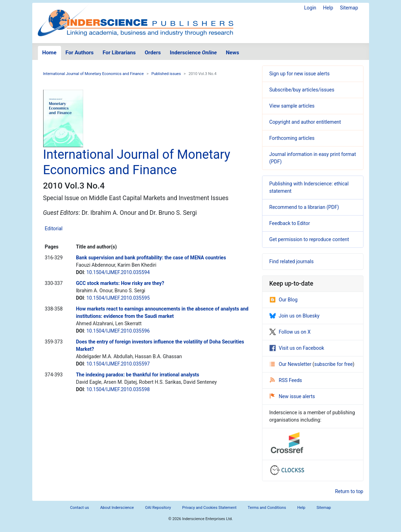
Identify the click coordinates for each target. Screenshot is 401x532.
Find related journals (292, 261)
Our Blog (284, 300)
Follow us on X (290, 332)
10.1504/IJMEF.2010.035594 (118, 272)
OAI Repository (158, 508)
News (233, 53)
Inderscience (193, 53)
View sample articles (292, 106)
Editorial (54, 229)
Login (310, 8)
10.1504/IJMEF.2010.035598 (118, 389)
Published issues (166, 74)
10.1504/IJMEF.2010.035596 (118, 331)
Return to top (349, 491)
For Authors (80, 53)
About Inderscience (117, 508)
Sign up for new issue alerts (300, 74)
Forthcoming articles (292, 138)
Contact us (80, 508)
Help (328, 8)
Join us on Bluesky (295, 316)
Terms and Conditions (267, 508)
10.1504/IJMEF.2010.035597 (118, 364)
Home (49, 53)
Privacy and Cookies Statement (209, 508)
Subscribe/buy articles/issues (302, 90)
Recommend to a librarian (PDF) (304, 207)
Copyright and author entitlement (305, 122)
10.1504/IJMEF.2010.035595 (118, 298)
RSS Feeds (286, 380)
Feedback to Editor (290, 223)
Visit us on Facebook (297, 348)
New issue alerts (292, 396)
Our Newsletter (291, 364)
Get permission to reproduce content (309, 239)
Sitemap (349, 8)
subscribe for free (334, 364)
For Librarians (119, 53)
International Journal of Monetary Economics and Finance (93, 74)
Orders (153, 53)
